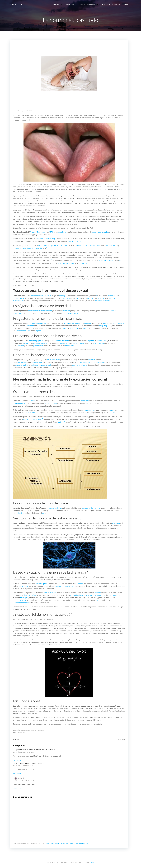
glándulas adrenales (70, 313)
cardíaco (98, 593)
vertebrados (112, 296)
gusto (90, 595)
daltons (21, 346)
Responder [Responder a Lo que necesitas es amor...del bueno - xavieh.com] (17, 760)
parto (112, 410)
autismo (61, 422)
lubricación (19, 603)
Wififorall (57, 4)
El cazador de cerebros (107, 261)
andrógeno (63, 296)
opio (44, 513)
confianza (27, 419)
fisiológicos (24, 598)
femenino (78, 323)
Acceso (126, 4)
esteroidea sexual (45, 296)
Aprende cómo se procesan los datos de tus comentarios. (67, 843)
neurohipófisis (20, 403)
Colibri (92, 862)
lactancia (113, 413)
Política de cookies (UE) (111, 4)
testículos (66, 298)
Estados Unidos (112, 245)
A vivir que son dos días (66, 263)
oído (76, 595)
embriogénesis (118, 323)
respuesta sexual (50, 593)
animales (92, 360)
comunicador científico (100, 232)
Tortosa (33, 232)
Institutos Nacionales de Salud (88, 245)
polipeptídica (38, 346)
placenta (18, 313)
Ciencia (33, 730)
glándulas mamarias (41, 343)
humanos (30, 326)
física (26, 595)
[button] (69, 73)
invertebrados (37, 363)
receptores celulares (80, 365)
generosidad (37, 419)
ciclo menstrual (69, 323)
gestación (106, 323)
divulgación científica (75, 241)
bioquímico (62, 232)
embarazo (88, 323)
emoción (80, 584)
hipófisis (91, 341)
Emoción (58, 586)
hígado (38, 331)
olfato (81, 595)
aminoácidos (70, 346)
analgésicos (20, 513)
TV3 (92, 255)
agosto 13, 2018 (27, 111)
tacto (85, 595)
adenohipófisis (102, 341)
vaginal (26, 603)
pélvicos (23, 600)
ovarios (90, 298)
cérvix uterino (89, 410)
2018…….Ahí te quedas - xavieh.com (27, 763)
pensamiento (100, 595)
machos (78, 298)
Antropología (26, 730)
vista (72, 595)
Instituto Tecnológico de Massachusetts (53, 245)
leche (26, 343)
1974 (51, 232)
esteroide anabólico (102, 301)
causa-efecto (24, 586)
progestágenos (105, 326)
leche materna (31, 413)
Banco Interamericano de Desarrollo (28, 248)
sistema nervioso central (42, 365)
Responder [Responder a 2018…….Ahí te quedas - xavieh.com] (17, 774)
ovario (66, 328)
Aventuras (71, 4)
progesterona (65, 343)
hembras (101, 298)
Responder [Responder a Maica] (18, 789)
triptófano (116, 523)
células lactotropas (62, 341)
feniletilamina (85, 363)
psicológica (33, 595)
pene (107, 600)
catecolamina (99, 363)
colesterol (67, 311)
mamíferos (20, 298)
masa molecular (98, 343)
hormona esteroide (39, 323)
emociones (113, 595)
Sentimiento (68, 586)
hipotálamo (85, 401)
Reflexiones (40, 730)
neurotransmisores (55, 508)
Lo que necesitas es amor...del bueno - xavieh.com (32, 750)
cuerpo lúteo (74, 328)
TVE (121, 261)
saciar (41, 584)
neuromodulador (50, 403)
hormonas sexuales (35, 311)
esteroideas (47, 311)
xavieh (17, 111)
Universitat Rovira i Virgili (47, 239)
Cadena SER (83, 263)
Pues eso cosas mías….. (89, 4)
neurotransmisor (53, 360)
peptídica (40, 341)
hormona (34, 296)
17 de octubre (41, 232)
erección (99, 600)
